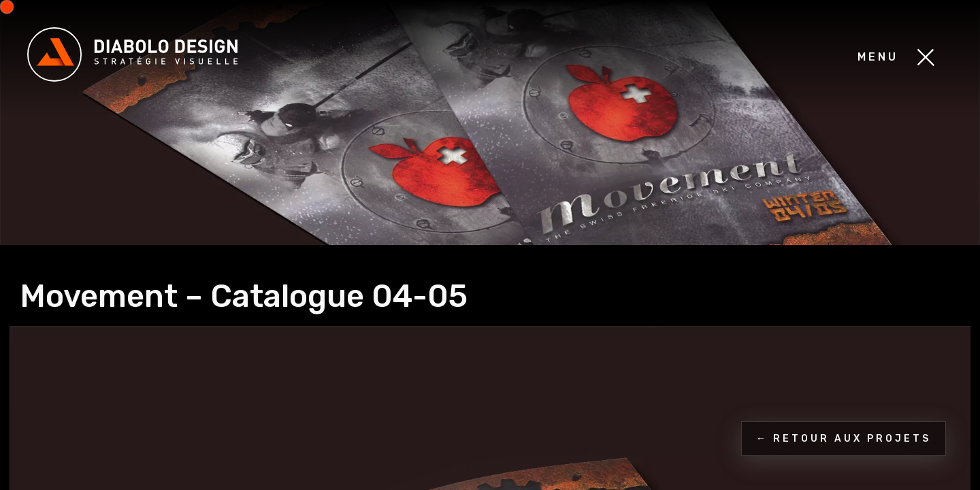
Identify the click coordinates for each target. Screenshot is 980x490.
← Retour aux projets (844, 439)
